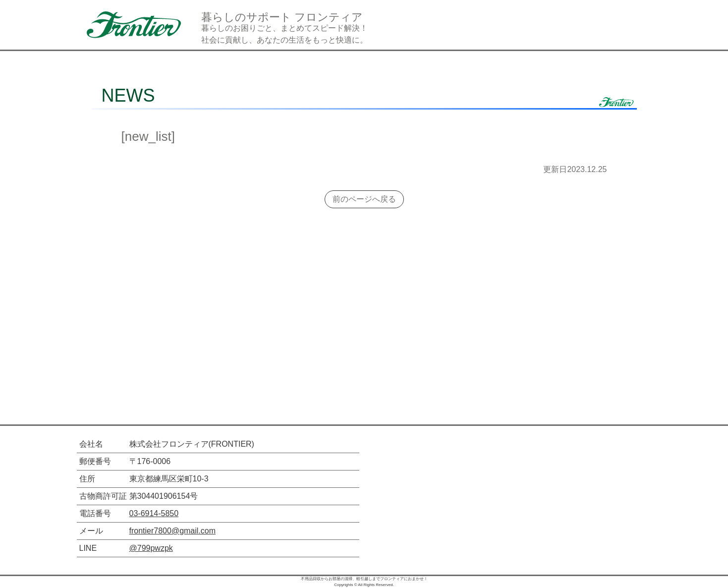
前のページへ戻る (364, 199)
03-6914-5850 (154, 513)
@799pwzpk (151, 548)
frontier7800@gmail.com (173, 531)
